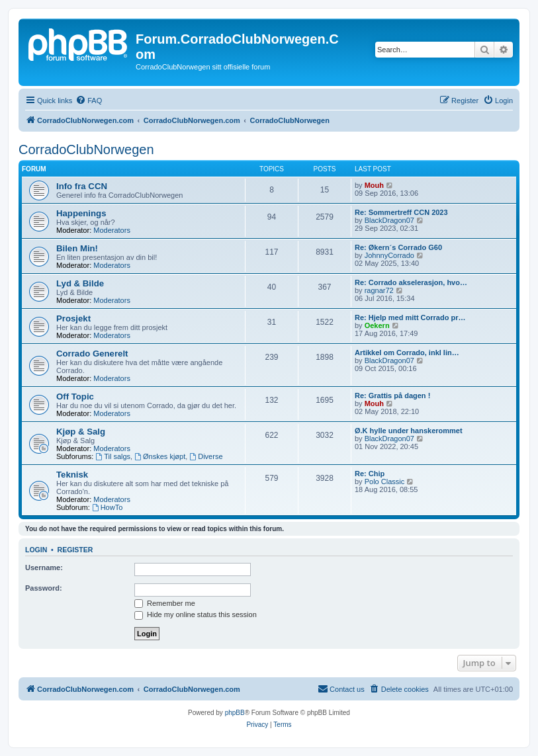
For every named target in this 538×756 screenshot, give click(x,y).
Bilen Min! (77, 248)
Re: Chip (370, 474)
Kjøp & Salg (81, 432)
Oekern (377, 325)
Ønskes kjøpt (160, 456)
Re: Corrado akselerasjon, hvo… (411, 282)
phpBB (235, 713)
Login (36, 550)
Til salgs (113, 456)
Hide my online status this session (196, 614)
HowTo (107, 507)
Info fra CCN (82, 186)
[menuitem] (89, 101)
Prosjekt (73, 318)
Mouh (374, 185)
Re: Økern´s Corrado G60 (398, 247)
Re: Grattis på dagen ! (392, 396)
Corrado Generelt (92, 354)
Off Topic (75, 397)
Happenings (81, 213)
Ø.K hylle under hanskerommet (409, 431)
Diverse (206, 456)
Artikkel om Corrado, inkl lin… (407, 353)
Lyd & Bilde (80, 283)
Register (75, 550)
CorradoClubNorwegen (86, 149)
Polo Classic (385, 482)
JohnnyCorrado (389, 255)
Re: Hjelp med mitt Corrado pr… (410, 317)
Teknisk (72, 475)
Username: (44, 567)
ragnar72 (379, 290)
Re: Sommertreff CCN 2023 (401, 212)
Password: (44, 588)
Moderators (112, 230)
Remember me (165, 603)
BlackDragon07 (389, 220)
